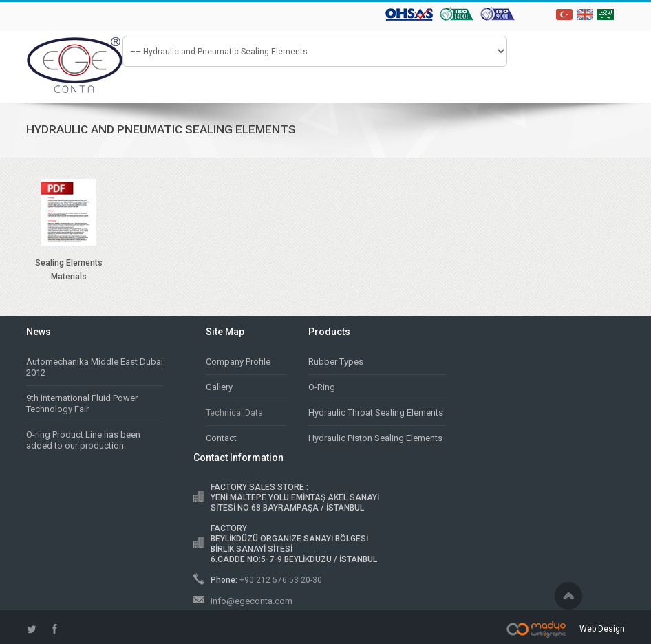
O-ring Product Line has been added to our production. (83, 440)
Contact (221, 438)
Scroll (568, 596)
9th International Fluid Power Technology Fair (82, 404)
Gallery (219, 387)
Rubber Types (336, 362)
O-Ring (322, 387)
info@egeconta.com (252, 601)
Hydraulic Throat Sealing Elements (376, 412)
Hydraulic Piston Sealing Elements (375, 438)
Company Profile (238, 362)
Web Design (602, 629)
